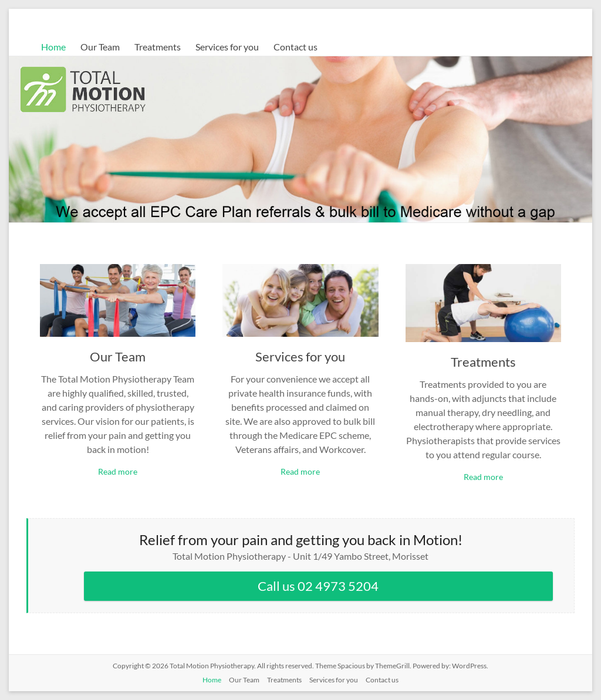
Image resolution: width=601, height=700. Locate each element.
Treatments (158, 47)
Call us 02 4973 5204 (318, 586)
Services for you (227, 47)
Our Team (100, 47)
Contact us (296, 47)
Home (53, 47)
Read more (118, 471)
